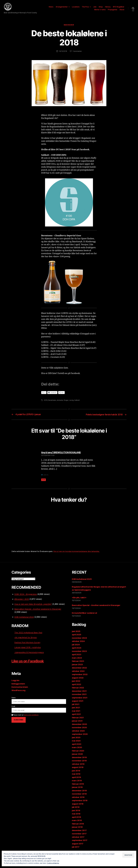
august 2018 (78, 804)
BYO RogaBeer (119, 7)
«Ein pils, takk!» (79, 598)
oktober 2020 (78, 731)
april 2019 (77, 778)
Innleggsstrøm (18, 684)
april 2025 (77, 635)
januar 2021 (78, 721)
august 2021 (78, 702)
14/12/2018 (63, 52)
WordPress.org (19, 691)
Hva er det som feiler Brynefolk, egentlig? (34, 605)
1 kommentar (77, 52)
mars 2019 (77, 781)
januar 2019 (78, 788)
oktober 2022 (78, 672)
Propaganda (112, 10)
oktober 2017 (78, 838)
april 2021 (77, 715)
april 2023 (77, 655)
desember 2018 (80, 791)
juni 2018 (76, 811)
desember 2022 (80, 668)
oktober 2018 (78, 798)
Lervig (72, 401)
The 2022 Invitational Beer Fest (29, 633)
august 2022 (78, 678)
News (51, 7)
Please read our (25, 715)
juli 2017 (76, 848)
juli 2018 (76, 808)
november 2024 (80, 638)
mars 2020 (77, 748)
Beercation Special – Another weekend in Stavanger (39, 610)
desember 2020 (80, 725)
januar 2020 (78, 755)
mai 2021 (76, 711)
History (108, 7)
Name (14, 698)
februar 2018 (78, 824)
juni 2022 (76, 682)
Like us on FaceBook (29, 662)
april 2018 (77, 818)
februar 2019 (78, 784)
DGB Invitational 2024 (24, 618)
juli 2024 (76, 645)
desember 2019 (80, 758)
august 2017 (78, 844)
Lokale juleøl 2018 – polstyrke (28, 648)
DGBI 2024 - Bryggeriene (26, 595)
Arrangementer (62, 7)
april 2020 (77, 745)
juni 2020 (76, 738)
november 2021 (79, 695)
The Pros (85, 7)
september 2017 (80, 841)
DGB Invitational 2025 (82, 580)
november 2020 (80, 728)
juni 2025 (76, 632)
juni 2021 (76, 708)
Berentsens (52, 401)
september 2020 (80, 735)
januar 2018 (78, 828)
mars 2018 (77, 821)
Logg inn (16, 681)
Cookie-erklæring (53, 863)
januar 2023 (78, 665)
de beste (60, 401)
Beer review (69, 26)
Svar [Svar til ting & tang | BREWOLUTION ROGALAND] (44, 480)
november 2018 (79, 794)
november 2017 (79, 834)
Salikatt (78, 401)
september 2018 (80, 801)
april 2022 (77, 685)
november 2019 (79, 761)
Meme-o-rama (100, 10)
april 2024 (77, 648)
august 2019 (78, 768)
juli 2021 (76, 705)
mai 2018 (76, 814)
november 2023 (79, 652)
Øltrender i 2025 (22, 600)
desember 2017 (79, 831)
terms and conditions (31, 715)
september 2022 (80, 675)
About (122, 10)
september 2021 (80, 698)
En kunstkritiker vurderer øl (85, 614)
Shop (101, 7)
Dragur (67, 401)
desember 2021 (79, 692)
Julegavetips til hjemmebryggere (30, 653)
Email (13, 707)
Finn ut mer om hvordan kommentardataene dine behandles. (76, 552)
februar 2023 (78, 662)
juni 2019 (76, 771)
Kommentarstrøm (20, 688)
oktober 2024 (78, 642)
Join (95, 7)
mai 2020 (76, 741)
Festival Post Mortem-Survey (28, 643)
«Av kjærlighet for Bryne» (26, 638)
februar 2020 (78, 751)
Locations (76, 7)
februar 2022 (78, 688)
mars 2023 (77, 658)
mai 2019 (76, 775)
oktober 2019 (78, 765)
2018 (46, 401)
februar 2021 (78, 718)
